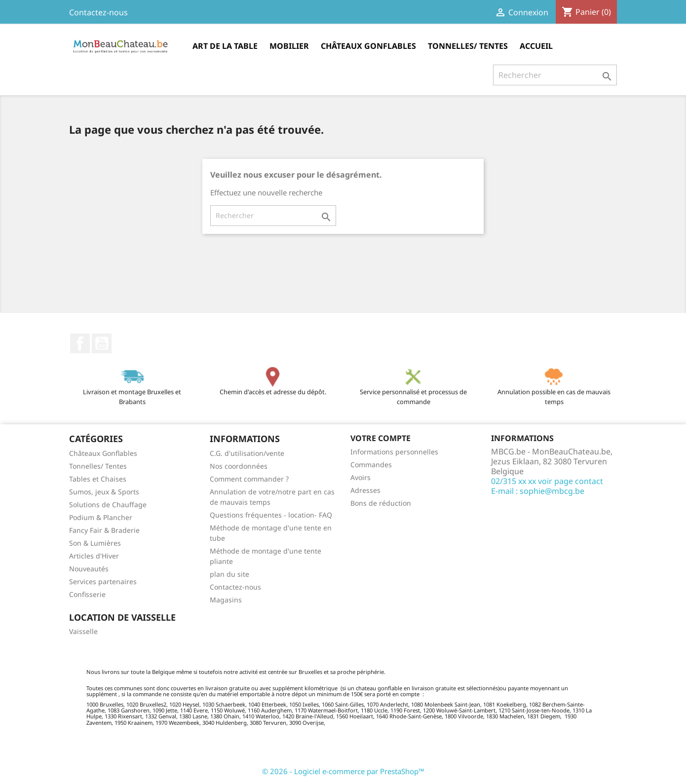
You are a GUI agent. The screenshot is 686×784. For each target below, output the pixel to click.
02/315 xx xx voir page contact (547, 481)
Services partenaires (103, 581)
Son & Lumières (95, 543)
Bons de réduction (381, 503)
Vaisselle (83, 631)
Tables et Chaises (98, 479)
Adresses (365, 490)
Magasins (226, 600)
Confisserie (87, 594)
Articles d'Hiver (94, 556)
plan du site (229, 574)
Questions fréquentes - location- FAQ (271, 515)
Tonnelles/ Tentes (468, 46)
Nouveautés (89, 569)
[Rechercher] (555, 75)
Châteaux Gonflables (368, 46)
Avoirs (361, 477)
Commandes (371, 465)
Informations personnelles (394, 452)
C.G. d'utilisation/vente (247, 453)
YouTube (102, 343)
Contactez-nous (98, 12)
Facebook (80, 343)
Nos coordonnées (239, 466)
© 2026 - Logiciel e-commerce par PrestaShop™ (343, 771)
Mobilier (289, 46)
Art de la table (225, 46)
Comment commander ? (249, 479)
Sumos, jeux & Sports (104, 492)
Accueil (536, 46)
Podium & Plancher (101, 517)
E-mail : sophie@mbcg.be (538, 491)
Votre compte (381, 438)
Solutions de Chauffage (108, 504)
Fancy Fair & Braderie (104, 530)
